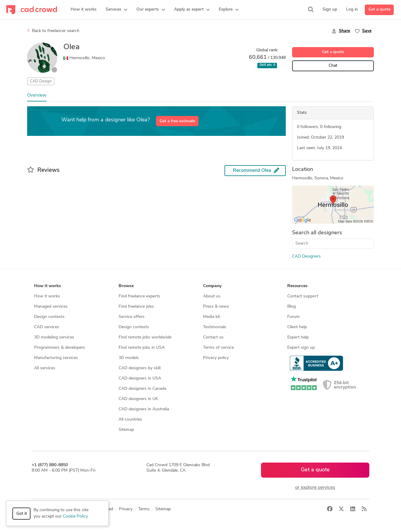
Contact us (213, 337)
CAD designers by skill (140, 368)
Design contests (49, 317)
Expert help (298, 337)
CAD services (47, 327)
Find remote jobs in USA (142, 348)
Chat (333, 66)
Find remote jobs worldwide (145, 337)
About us (212, 296)
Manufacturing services (56, 358)
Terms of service (218, 348)
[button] (116, 10)
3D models (129, 358)
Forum (293, 317)
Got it (22, 514)
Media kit (212, 317)
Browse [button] (126, 286)
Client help (297, 327)
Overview (37, 96)
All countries (130, 420)
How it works (47, 296)
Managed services (51, 307)
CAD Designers (306, 256)
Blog (291, 307)
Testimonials (215, 327)
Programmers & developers (60, 348)
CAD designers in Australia (144, 409)
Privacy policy (216, 358)
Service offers (132, 317)
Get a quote (379, 10)
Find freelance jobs (136, 307)
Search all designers (317, 233)
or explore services (315, 488)
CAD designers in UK (138, 399)
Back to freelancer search (53, 31)
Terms (144, 509)
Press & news (216, 307)
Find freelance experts (139, 296)
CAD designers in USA (140, 378)
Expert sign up (301, 348)
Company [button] (212, 286)
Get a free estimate (177, 121)
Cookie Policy (75, 516)
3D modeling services (54, 337)
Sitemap (126, 430)
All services (45, 368)
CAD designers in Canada (142, 389)
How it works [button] (48, 286)
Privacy (126, 509)
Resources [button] (297, 286)
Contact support (303, 296)
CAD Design (41, 81)
